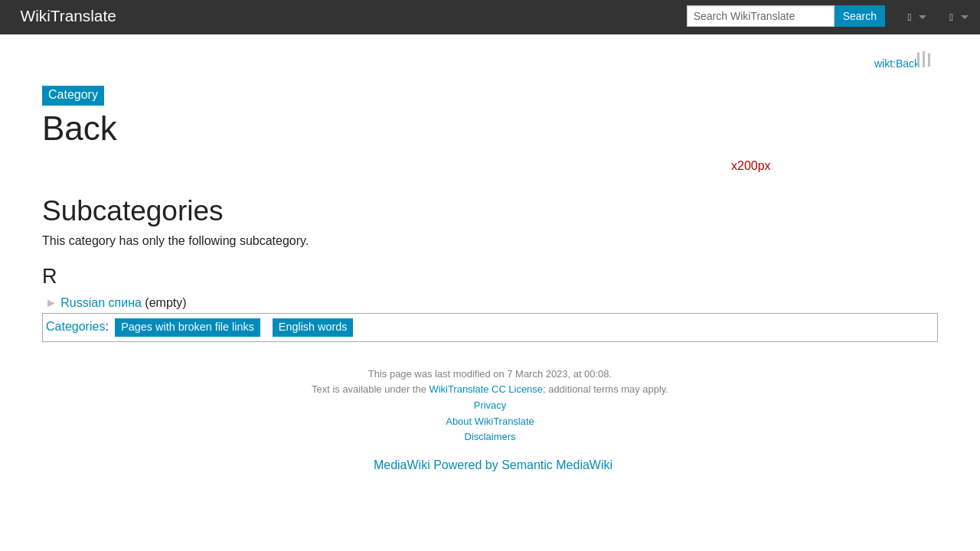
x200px (751, 165)
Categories (75, 326)
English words (313, 326)
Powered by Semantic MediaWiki (523, 465)
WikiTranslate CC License (486, 389)
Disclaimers (490, 437)
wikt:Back (897, 62)
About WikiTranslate (490, 421)
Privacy (490, 405)
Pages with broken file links (188, 326)
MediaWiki (402, 465)
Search (860, 16)
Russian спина (101, 303)
